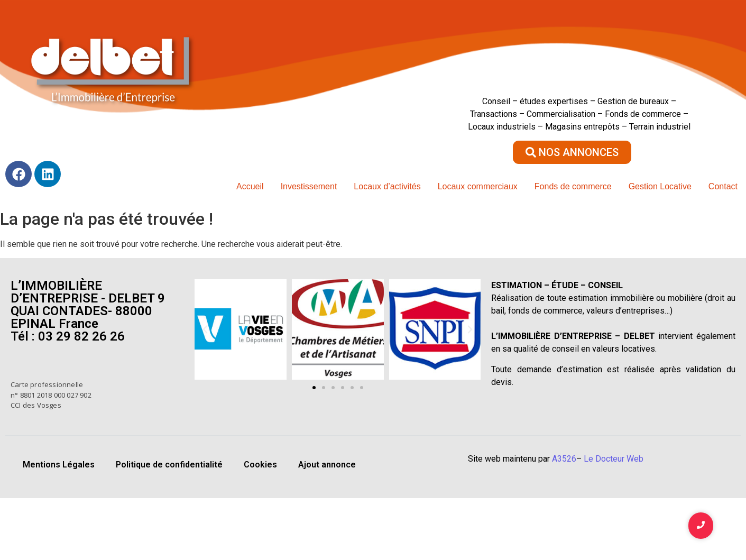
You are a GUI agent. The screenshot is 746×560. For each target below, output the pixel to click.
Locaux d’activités (387, 186)
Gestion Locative (660, 186)
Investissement (309, 186)
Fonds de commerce (573, 186)
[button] (205, 329)
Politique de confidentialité (169, 465)
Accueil (250, 186)
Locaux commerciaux (478, 186)
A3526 (564, 459)
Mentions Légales (59, 465)
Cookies (260, 465)
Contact (723, 186)
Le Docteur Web (614, 459)
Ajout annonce (327, 465)
